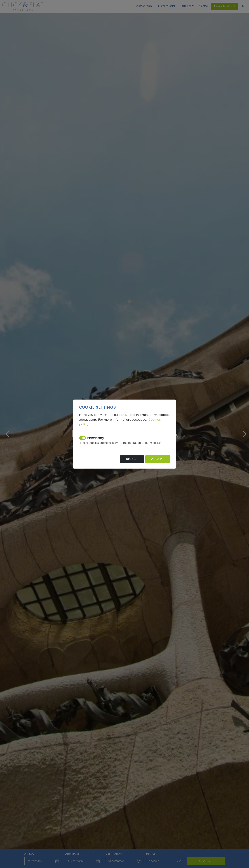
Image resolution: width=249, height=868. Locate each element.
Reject (132, 459)
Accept (158, 459)
